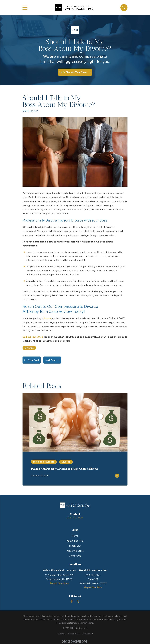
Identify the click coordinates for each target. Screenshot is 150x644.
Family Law (75, 546)
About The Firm (75, 541)
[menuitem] (61, 634)
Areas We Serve (75, 551)
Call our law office (33, 337)
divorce (47, 318)
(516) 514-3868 (75, 518)
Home (75, 536)
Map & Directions (59, 583)
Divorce (29, 348)
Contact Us (75, 556)
